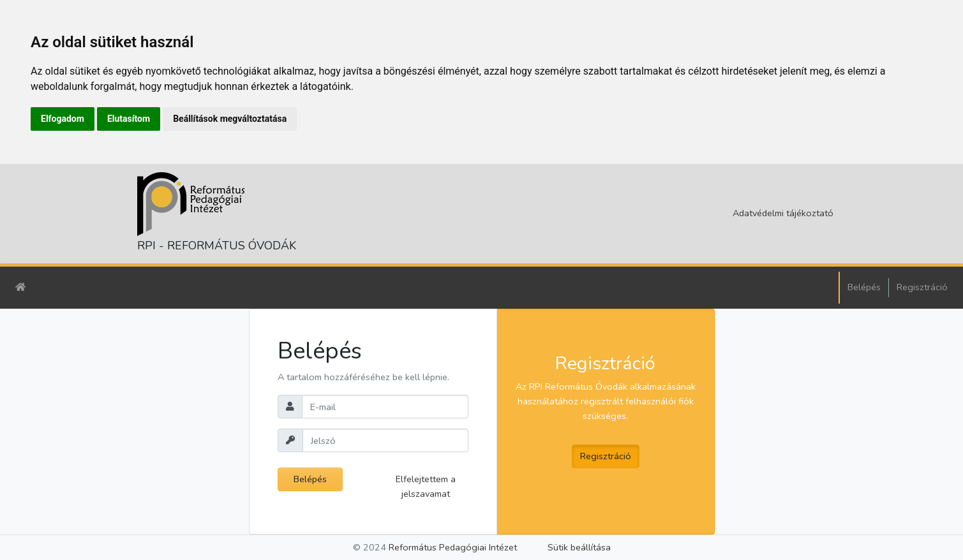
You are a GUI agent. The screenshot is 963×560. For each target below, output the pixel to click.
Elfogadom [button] (63, 119)
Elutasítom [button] (129, 119)
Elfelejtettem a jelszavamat (426, 486)
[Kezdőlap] (20, 287)
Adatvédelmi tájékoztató (783, 213)
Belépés (864, 287)
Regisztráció (922, 287)
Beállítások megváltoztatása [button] (230, 119)
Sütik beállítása (579, 547)
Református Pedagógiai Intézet (453, 547)
